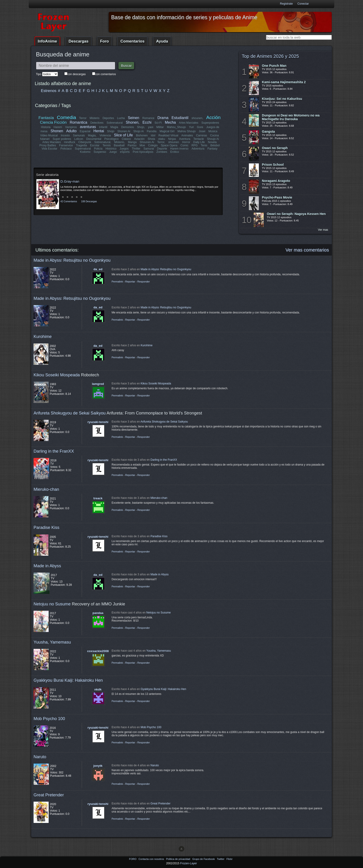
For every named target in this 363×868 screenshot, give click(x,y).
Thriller (136, 149)
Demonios (128, 127)
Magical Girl (167, 131)
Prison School (273, 165)
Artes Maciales (52, 142)
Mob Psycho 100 (49, 719)
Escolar (95, 145)
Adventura (198, 149)
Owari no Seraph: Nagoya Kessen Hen (296, 214)
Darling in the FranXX (54, 451)
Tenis (204, 145)
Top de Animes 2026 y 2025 (270, 56)
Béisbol (215, 145)
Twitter (221, 859)
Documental (94, 139)
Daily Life (199, 142)
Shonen (57, 131)
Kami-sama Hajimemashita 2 (284, 82)
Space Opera (169, 145)
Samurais (79, 135)
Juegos (124, 149)
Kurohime (43, 336)
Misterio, (120, 142)
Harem (58, 127)
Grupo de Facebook (204, 859)
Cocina (214, 135)
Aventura (185, 139)
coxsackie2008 (98, 651)
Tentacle (199, 139)
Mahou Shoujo (186, 131)
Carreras (201, 135)
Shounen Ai (147, 142)
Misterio (95, 118)
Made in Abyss (47, 566)
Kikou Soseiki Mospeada (57, 375)
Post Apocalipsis (143, 152)
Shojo (111, 131)
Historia (46, 127)
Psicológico (112, 139)
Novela (212, 142)
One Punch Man (274, 66)
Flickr (229, 859)
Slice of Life (124, 135)
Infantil (103, 127)
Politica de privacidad (178, 859)
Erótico (175, 152)
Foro (104, 41)
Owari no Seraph (275, 148)
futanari (45, 139)
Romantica (79, 122)
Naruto (40, 757)
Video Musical (49, 135)
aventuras (88, 127)
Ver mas (323, 230)
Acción (213, 117)
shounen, (197, 118)
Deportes (108, 118)
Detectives (97, 123)
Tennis (107, 145)
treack (98, 498)
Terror (83, 118)
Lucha (121, 118)
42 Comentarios (69, 201)
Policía (98, 149)
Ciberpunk (85, 142)
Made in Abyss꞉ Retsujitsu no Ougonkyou (72, 260)
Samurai (149, 149)
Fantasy (212, 149)
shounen (174, 142)
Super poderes (62, 139)
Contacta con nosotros (152, 859)
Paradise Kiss (46, 527)
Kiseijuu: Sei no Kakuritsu (282, 99)
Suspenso (100, 152)
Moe (142, 145)
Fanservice (66, 145)
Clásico (126, 139)
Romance (148, 118)
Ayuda (162, 41)
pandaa (98, 613)
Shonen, (133, 122)
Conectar (303, 4)
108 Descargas (89, 201)
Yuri (191, 127)
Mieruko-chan (46, 489)
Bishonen (142, 135)
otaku (162, 139)
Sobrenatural (115, 123)
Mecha (170, 122)
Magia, (92, 135)
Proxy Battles (48, 145)
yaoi (151, 127)
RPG (194, 145)
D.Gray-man (70, 181)
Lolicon (79, 139)
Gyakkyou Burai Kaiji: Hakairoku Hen (68, 680)
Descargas (78, 41)
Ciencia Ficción (53, 122)
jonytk (98, 766)
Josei (202, 131)
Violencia (105, 135)
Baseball (119, 145)
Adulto (71, 131)
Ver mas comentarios (307, 250)
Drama (163, 118)
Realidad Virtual (169, 135)
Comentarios (132, 41)
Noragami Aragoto (276, 181)
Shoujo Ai (213, 139)
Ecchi (147, 122)
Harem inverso (179, 149)
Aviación (139, 139)
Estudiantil (180, 118)
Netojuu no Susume (52, 604)
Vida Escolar (50, 149)
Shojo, (141, 127)
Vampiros (71, 127)
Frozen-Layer (188, 863)
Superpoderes (210, 123)
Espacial (85, 131)
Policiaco (66, 149)
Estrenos (49, 91)
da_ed (98, 269)
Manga (132, 142)
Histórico (111, 149)
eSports (125, 152)
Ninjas (172, 139)
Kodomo (85, 152)
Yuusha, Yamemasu (52, 642)
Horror (186, 142)
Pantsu (132, 145)
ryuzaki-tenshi (98, 422)
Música (213, 131)
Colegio (153, 145)
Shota (151, 139)
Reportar (130, 282)
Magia (114, 127)
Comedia (67, 117)
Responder (144, 282)
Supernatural (83, 149)
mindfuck (70, 142)
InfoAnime (47, 41)
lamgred (98, 384)
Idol (153, 135)
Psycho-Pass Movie (277, 197)
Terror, (161, 142)
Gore (200, 127)
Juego (113, 152)
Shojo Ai (139, 131)
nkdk (98, 689)
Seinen (133, 118)
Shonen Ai (124, 131)
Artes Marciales (189, 123)
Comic (184, 145)
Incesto (65, 135)
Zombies (162, 152)
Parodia (152, 131)
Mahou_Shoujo (176, 127)
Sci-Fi (158, 123)
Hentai (99, 131)
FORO (133, 859)
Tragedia (81, 145)
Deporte (162, 149)
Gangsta (268, 132)
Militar (160, 127)
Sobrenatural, (103, 142)
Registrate (286, 4)
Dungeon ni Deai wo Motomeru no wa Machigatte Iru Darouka (291, 117)
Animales (187, 135)
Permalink (117, 282)
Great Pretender (49, 795)
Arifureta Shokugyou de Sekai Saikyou (70, 413)
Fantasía (46, 118)
